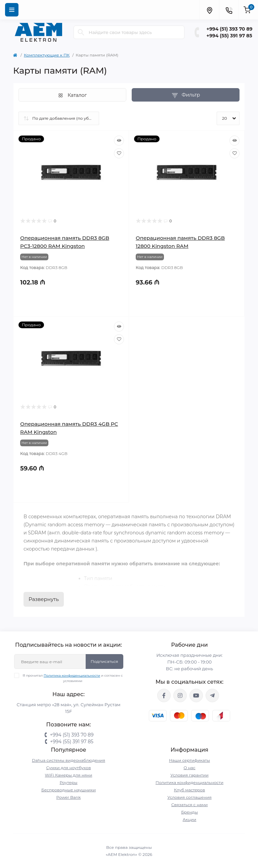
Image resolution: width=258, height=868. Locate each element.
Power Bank (69, 797)
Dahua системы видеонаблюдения (69, 760)
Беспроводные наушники (69, 790)
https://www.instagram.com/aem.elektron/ (180, 695)
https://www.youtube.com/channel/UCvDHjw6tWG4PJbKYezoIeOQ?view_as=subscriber (196, 695)
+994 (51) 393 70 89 (230, 29)
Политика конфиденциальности (72, 675)
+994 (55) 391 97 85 (229, 36)
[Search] (81, 32)
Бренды (189, 812)
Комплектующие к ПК (47, 55)
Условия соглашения (189, 797)
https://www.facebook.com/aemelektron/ (164, 695)
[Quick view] (119, 141)
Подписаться (104, 661)
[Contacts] (229, 10)
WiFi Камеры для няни (69, 775)
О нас (189, 768)
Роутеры (69, 782)
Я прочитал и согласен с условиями (73, 678)
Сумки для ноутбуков (69, 768)
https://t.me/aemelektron (212, 695)
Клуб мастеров (190, 790)
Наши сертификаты (189, 760)
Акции (190, 819)
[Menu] (12, 10)
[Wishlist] (119, 153)
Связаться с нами (190, 805)
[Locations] (209, 10)
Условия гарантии (189, 775)
